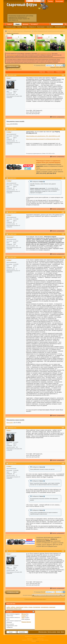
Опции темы (42, 72)
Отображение (60, 72)
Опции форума (41, 27)
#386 (63, 257)
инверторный (20, 607)
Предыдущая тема (30, 599)
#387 (63, 428)
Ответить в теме (13, 66)
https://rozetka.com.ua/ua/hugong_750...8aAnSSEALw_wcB (43, 136)
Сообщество (32, 27)
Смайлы (24, 616)
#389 (63, 551)
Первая (49, 65)
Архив (58, 632)
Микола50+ (10, 423)
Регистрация (59, 1)
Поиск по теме (51, 72)
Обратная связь (43, 632)
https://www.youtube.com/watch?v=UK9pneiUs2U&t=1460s (43, 139)
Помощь (50, 1)
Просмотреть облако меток (14, 609)
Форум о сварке (52, 632)
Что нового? (34, 24)
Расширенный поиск (60, 27)
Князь (8, 124)
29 (57, 65)
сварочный (52, 607)
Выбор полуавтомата (15, 69)
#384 (63, 212)
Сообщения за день (11, 27)
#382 (63, 129)
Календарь (25, 27)
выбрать (13, 607)
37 (59, 65)
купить (26, 607)
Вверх (63, 595)
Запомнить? (30, 3)
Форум (18, 24)
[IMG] (23, 618)
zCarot (38, 641)
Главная (10, 24)
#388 (63, 463)
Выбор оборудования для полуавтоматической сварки (48, 31)
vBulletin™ (35, 639)
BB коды (24, 614)
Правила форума (26, 622)
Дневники (26, 24)
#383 (63, 178)
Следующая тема (41, 599)
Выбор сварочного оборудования (22, 31)
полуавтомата (45, 607)
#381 (63, 75)
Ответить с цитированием (57, 117)
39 (64, 65)
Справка (19, 27)
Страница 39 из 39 (40, 65)
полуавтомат (37, 607)
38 (62, 65)
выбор (8, 607)
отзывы (30, 607)
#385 (63, 234)
